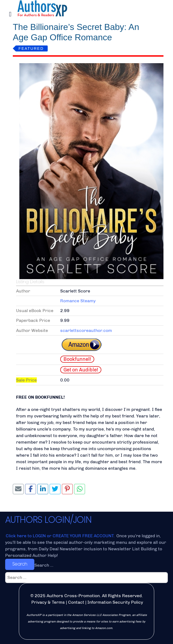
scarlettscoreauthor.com (86, 330)
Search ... (44, 565)
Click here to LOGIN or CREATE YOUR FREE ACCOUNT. (61, 536)
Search (20, 564)
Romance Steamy (78, 301)
